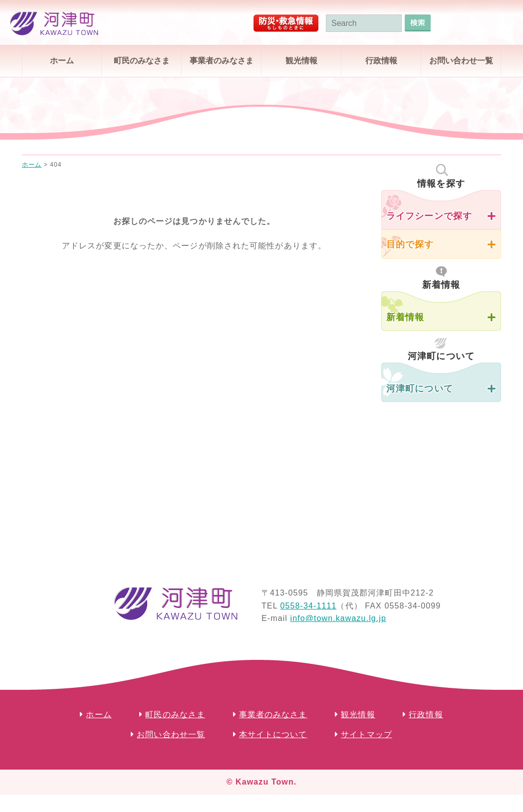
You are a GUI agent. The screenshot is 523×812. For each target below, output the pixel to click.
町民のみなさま (142, 61)
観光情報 (301, 61)
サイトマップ (367, 734)
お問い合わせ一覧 (461, 61)
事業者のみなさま (222, 61)
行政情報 (381, 61)
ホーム (62, 61)
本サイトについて (273, 734)
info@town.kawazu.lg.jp (338, 618)
